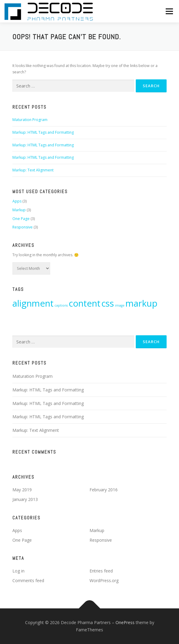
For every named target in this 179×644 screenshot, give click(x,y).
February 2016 (104, 490)
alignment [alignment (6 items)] (33, 303)
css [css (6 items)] (108, 303)
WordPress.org (104, 580)
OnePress (125, 622)
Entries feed (101, 571)
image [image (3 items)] (120, 305)
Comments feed (28, 580)
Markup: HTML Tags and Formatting (43, 132)
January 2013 (25, 499)
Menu (169, 11)
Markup (19, 210)
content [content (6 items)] (85, 303)
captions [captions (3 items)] (61, 305)
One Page (21, 219)
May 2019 (22, 490)
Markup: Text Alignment (33, 170)
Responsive (23, 227)
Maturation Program (30, 120)
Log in (18, 571)
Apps (17, 201)
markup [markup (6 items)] (142, 303)
